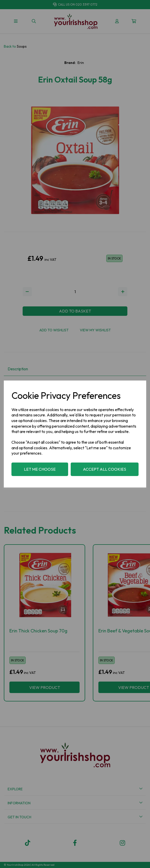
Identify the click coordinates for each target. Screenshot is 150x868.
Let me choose (40, 469)
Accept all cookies (104, 469)
